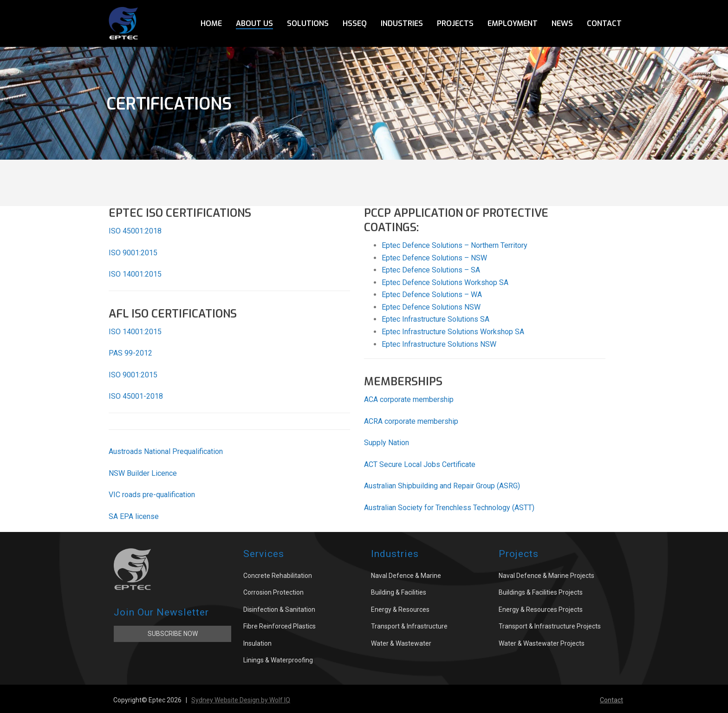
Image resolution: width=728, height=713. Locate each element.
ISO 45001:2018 (135, 231)
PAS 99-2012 (130, 353)
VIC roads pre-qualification (152, 495)
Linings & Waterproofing (278, 660)
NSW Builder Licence (143, 473)
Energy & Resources (400, 609)
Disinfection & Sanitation (279, 609)
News (562, 23)
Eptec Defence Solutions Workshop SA (445, 282)
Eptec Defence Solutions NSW (431, 307)
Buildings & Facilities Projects (541, 592)
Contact (604, 23)
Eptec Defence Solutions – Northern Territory (455, 245)
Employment (513, 23)
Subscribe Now (173, 634)
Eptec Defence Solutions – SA (431, 270)
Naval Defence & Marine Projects (546, 576)
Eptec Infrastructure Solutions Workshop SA (453, 332)
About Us (254, 23)
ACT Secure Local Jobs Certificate (420, 464)
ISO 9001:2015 (133, 253)
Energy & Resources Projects (541, 609)
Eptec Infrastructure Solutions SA (435, 319)
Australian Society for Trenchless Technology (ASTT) (449, 508)
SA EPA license (134, 516)
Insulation (257, 643)
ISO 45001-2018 (136, 396)
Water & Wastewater (401, 643)
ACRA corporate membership (411, 421)
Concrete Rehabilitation (278, 576)
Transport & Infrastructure (409, 626)
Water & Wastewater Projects (542, 643)
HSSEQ (355, 23)
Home (211, 23)
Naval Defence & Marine (406, 576)
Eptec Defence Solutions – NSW (434, 258)
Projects (455, 23)
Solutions (308, 23)
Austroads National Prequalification (166, 451)
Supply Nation (387, 443)
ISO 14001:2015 (135, 274)
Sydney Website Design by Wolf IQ (241, 700)
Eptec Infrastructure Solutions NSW (439, 344)
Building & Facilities (399, 592)
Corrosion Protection (273, 592)
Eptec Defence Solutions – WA (432, 295)
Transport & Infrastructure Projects (550, 626)
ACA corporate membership (409, 399)
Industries (402, 23)
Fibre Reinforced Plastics (279, 626)
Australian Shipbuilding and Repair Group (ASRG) (442, 486)
